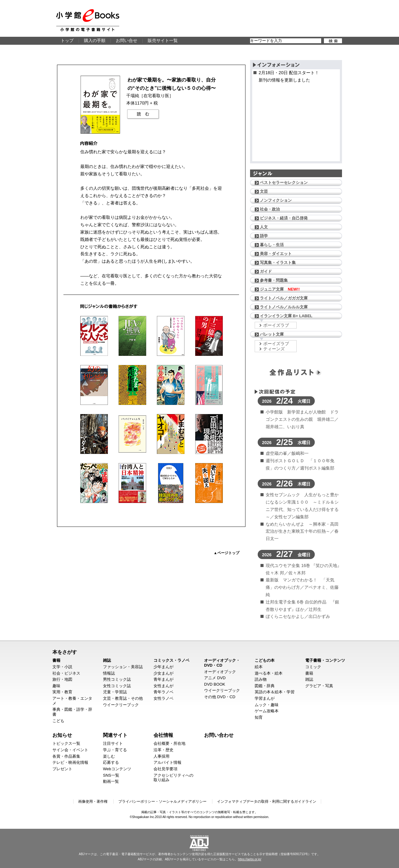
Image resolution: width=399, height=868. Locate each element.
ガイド (266, 271)
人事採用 (161, 756)
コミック (313, 667)
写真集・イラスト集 (278, 263)
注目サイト (113, 743)
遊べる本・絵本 (269, 673)
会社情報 (163, 735)
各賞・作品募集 (66, 756)
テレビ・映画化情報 (70, 762)
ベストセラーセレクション (284, 183)
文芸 (264, 191)
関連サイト (115, 735)
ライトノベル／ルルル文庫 (284, 307)
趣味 (56, 686)
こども (58, 721)
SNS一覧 (111, 775)
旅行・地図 (62, 679)
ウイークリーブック (121, 705)
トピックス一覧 (66, 743)
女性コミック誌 (117, 686)
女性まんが (163, 686)
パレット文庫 (272, 334)
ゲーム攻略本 (267, 711)
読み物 (261, 679)
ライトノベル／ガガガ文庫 (284, 298)
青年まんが (163, 679)
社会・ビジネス (66, 673)
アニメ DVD (215, 678)
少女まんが (163, 673)
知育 (259, 717)
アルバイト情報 (167, 762)
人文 (264, 227)
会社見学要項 (165, 769)
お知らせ (62, 735)
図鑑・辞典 (265, 686)
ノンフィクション (276, 200)
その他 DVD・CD (220, 697)
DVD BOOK (215, 684)
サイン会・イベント (70, 750)
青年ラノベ (163, 692)
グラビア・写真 (319, 686)
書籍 (56, 660)
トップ (67, 40)
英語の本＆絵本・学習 (275, 692)
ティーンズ (274, 349)
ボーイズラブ (276, 325)
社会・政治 (270, 209)
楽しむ (109, 756)
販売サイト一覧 (163, 40)
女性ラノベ (163, 698)
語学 (264, 236)
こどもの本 (265, 660)
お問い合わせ (219, 735)
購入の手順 (95, 40)
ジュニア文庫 (280, 289)
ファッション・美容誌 (123, 667)
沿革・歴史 (163, 750)
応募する (111, 762)
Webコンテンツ (117, 769)
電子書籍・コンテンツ (325, 660)
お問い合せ (127, 40)
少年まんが (163, 667)
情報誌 (109, 673)
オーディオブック (220, 672)
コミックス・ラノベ (171, 660)
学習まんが (265, 698)
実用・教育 (62, 692)
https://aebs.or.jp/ (249, 859)
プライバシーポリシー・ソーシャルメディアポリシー (162, 801)
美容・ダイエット (276, 254)
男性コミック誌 (117, 679)
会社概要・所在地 (169, 743)
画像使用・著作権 (93, 801)
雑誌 (107, 660)
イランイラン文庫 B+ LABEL (286, 316)
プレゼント (62, 769)
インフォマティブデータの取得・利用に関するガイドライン (267, 801)
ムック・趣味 (267, 705)
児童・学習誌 (115, 692)
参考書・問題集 (274, 280)
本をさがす (65, 652)
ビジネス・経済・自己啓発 (284, 218)
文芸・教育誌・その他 (123, 698)
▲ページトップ (226, 553)
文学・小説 (62, 667)
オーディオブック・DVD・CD (222, 663)
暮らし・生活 (272, 245)
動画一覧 (111, 781)
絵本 (259, 667)
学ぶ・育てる (115, 750)
